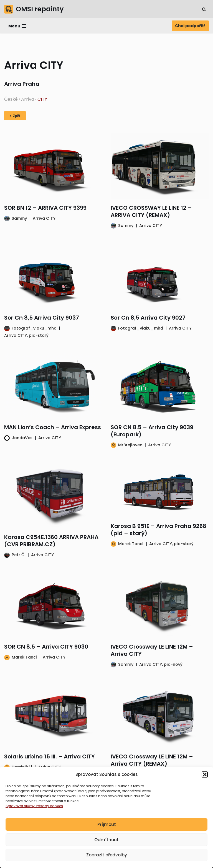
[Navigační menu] (17, 26)
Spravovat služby (20, 810)
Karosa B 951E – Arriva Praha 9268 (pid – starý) (159, 530)
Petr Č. (18, 555)
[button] (205, 779)
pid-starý (39, 335)
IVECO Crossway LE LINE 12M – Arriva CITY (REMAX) (152, 760)
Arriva (28, 99)
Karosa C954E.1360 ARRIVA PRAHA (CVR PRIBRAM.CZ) (51, 541)
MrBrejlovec (130, 445)
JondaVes (22, 438)
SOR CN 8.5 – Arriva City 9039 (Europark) (152, 431)
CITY (42, 99)
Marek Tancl (131, 544)
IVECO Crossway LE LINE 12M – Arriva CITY (152, 650)
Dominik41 (22, 767)
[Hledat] (204, 9)
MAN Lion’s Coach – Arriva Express (53, 427)
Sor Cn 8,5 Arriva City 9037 (42, 318)
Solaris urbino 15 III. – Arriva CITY (50, 756)
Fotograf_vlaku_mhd (34, 328)
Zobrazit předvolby (107, 859)
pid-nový (173, 664)
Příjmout (107, 829)
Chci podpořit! (190, 26)
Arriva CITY (44, 218)
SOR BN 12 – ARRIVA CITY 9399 (45, 208)
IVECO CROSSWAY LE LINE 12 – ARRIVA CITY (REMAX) (151, 211)
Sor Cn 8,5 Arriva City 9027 (148, 318)
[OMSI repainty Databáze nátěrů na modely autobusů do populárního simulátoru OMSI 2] (34, 9)
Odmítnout (106, 844)
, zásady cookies (49, 810)
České (11, 99)
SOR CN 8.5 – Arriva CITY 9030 (46, 647)
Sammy (19, 218)
